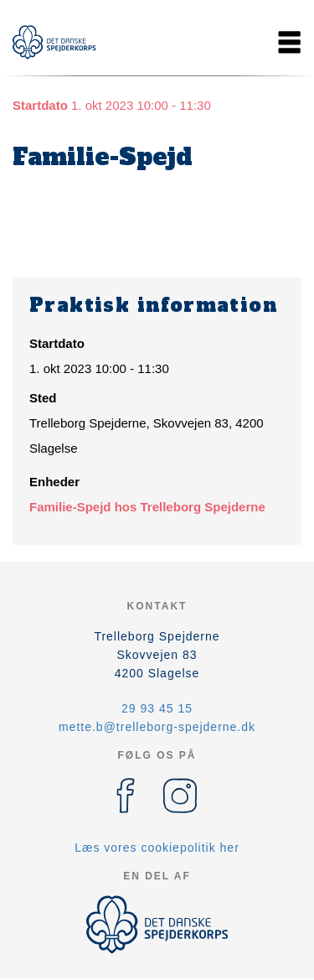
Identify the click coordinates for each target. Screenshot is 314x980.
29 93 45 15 (157, 708)
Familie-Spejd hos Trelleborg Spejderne (147, 507)
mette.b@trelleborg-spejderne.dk (157, 727)
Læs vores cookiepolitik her (157, 848)
